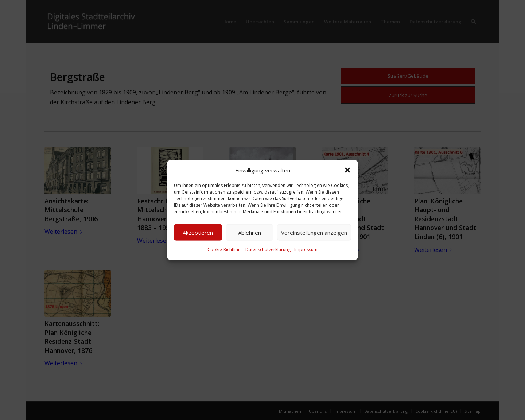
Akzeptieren (198, 233)
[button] (347, 170)
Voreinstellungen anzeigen (314, 233)
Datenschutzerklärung (268, 250)
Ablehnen (250, 233)
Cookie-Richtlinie (225, 250)
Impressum (306, 250)
